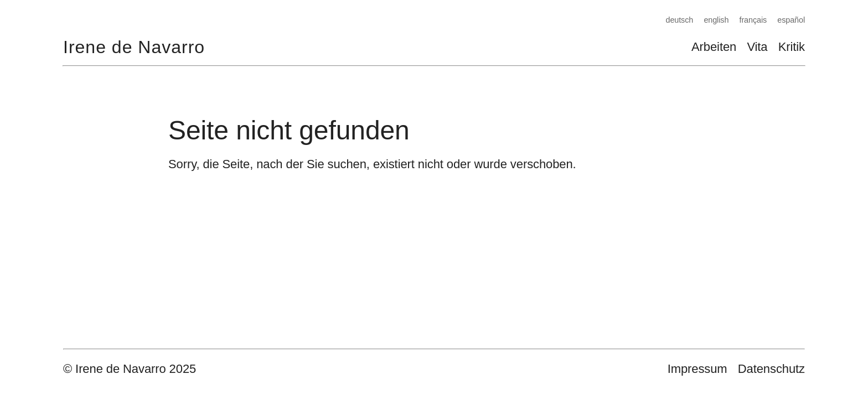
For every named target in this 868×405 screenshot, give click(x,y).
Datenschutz (771, 369)
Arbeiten (714, 47)
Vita (757, 47)
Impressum (697, 369)
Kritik (792, 47)
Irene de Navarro (134, 47)
